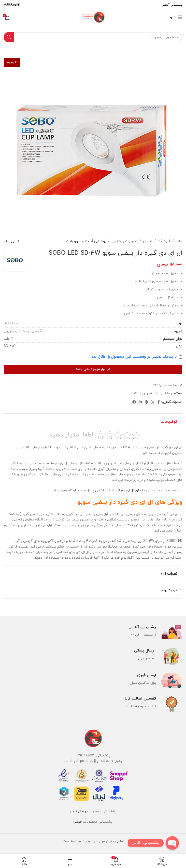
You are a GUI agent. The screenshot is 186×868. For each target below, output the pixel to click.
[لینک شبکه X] (153, 402)
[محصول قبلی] (18, 241)
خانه (179, 241)
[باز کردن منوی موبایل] (176, 17)
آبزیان (148, 241)
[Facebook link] (159, 402)
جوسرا (78, 822)
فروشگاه (164, 241)
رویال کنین (78, 811)
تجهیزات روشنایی (125, 241)
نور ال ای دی (130, 491)
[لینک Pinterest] (146, 402)
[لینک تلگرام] (134, 402)
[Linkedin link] (140, 402)
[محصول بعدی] (7, 241)
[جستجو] (93, 37)
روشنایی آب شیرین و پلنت (86, 241)
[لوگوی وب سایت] (93, 17)
